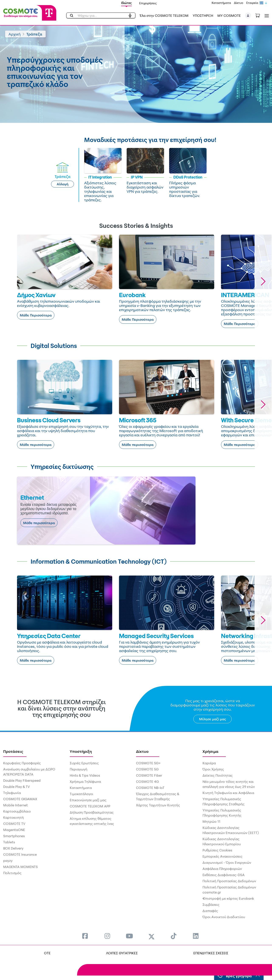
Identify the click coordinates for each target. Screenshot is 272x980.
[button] (248, 16)
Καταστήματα (221, 3)
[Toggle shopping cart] (260, 15)
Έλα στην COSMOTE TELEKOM (164, 16)
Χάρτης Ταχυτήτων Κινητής (158, 805)
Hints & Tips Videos (85, 775)
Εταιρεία (252, 3)
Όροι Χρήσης (213, 769)
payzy (8, 861)
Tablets (9, 842)
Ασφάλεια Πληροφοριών (222, 869)
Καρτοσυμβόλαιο (17, 811)
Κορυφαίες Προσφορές (22, 763)
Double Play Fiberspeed (22, 780)
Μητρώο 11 (211, 821)
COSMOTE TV (14, 824)
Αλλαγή (63, 184)
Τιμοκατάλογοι (81, 794)
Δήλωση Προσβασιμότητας (92, 812)
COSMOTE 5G (147, 769)
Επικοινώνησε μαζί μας (88, 800)
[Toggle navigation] (266, 16)
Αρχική (15, 34)
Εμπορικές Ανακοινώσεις (222, 856)
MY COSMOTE (229, 16)
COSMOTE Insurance (20, 854)
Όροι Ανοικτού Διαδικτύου (224, 917)
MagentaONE (14, 830)
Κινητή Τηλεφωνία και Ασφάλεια (228, 793)
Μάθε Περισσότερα (36, 315)
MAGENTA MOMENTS (21, 867)
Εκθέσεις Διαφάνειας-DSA (224, 875)
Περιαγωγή (79, 769)
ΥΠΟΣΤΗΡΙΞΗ (203, 16)
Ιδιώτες (126, 3)
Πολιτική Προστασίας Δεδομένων (229, 881)
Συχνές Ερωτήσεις (84, 763)
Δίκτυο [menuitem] (142, 751)
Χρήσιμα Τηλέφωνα (85, 781)
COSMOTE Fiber (149, 775)
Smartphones (14, 836)
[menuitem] (85, 936)
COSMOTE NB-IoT (150, 788)
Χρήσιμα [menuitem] (210, 751)
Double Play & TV (16, 787)
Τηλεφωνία (12, 793)
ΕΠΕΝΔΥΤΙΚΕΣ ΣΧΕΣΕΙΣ (211, 953)
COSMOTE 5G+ (148, 763)
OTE (47, 953)
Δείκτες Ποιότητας (218, 775)
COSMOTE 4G (147, 781)
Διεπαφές (210, 911)
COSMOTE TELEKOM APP (90, 806)
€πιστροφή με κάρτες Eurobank (228, 898)
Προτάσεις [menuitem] (13, 751)
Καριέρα (209, 763)
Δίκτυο (239, 3)
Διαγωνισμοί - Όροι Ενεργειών (227, 862)
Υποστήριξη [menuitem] (81, 751)
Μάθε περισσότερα (36, 445)
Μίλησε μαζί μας (213, 719)
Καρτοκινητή (13, 817)
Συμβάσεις (211, 905)
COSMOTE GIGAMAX (20, 799)
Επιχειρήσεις (148, 3)
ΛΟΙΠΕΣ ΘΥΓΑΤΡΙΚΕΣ (122, 953)
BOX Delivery (13, 848)
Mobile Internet (16, 805)
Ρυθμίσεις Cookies (217, 850)
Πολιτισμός (12, 873)
